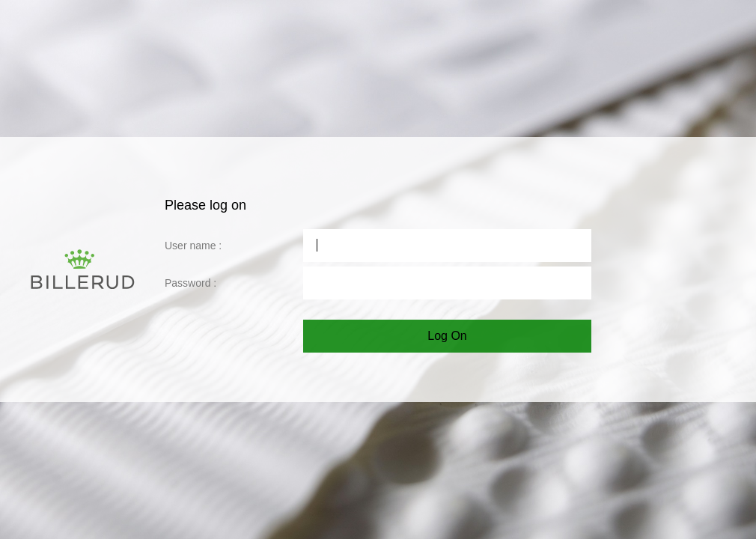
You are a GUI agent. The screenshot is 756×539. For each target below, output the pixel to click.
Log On (447, 336)
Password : (190, 283)
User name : (193, 246)
